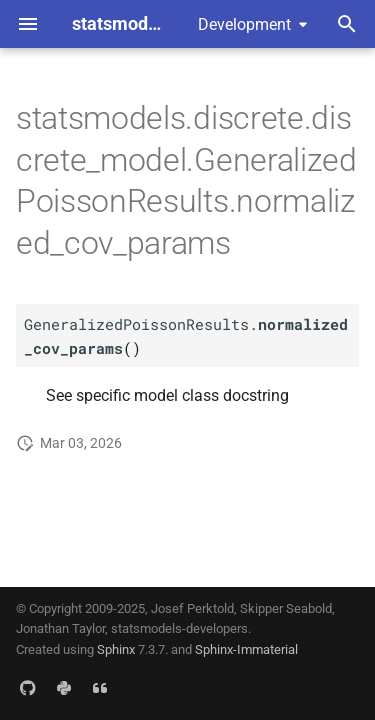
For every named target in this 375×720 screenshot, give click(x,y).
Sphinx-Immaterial (246, 649)
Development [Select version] (244, 24)
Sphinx (116, 649)
